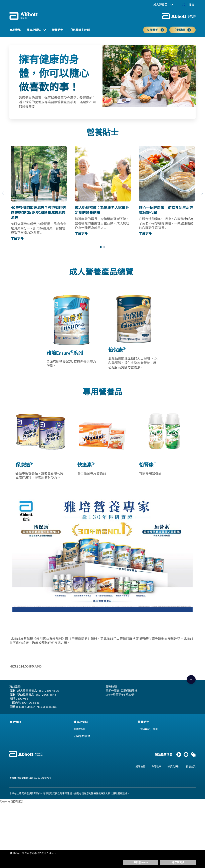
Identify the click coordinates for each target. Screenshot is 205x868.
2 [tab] (104, 247)
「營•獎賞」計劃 (148, 729)
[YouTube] (186, 755)
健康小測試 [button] (34, 30)
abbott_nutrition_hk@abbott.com (36, 707)
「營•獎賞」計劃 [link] (79, 30)
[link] (15, 722)
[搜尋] (190, 5)
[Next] (202, 193)
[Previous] (3, 193)
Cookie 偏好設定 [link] (12, 801)
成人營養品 (163, 5)
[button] (184, 5)
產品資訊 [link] (15, 30)
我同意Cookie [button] (141, 862)
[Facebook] (179, 755)
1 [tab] (101, 247)
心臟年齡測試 (82, 736)
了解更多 (17, 239)
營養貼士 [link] (57, 30)
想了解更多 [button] (178, 862)
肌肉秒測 (79, 729)
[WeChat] (193, 755)
